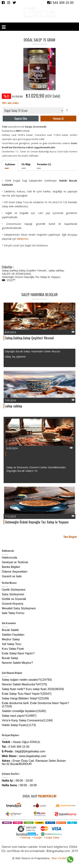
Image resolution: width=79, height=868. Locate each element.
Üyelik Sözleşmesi (14, 590)
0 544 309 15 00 (60, 3)
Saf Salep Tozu (12, 644)
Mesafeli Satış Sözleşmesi (19, 608)
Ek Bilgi (26, 164)
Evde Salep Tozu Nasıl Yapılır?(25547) (27, 694)
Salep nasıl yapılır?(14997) (19, 716)
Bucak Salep (10, 658)
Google (38, 838)
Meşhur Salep (11, 639)
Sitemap (26, 838)
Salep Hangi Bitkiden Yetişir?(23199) (25, 698)
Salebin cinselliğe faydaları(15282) (24, 711)
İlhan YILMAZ (59, 858)
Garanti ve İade (12, 576)
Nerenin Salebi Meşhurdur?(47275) (24, 684)
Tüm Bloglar (70, 537)
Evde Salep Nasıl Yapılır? (18, 653)
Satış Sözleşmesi (13, 594)
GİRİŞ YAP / (43, 20)
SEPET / (69, 20)
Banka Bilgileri (11, 567)
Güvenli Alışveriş (13, 604)
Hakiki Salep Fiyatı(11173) (19, 725)
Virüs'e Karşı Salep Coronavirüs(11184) (27, 720)
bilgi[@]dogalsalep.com (30, 751)
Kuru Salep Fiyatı (13, 649)
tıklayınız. (23, 239)
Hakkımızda (9, 558)
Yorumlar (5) (44, 164)
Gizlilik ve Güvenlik (14, 599)
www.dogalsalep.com (33, 756)
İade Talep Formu (13, 613)
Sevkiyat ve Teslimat (15, 562)
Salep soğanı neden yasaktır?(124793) (27, 680)
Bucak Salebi (10, 630)
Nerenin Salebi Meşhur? (17, 663)
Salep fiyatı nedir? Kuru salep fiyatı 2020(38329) (33, 689)
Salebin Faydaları (13, 635)
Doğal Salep (52, 838)
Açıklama (10, 164)
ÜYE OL (52, 20)
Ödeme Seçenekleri (15, 572)
